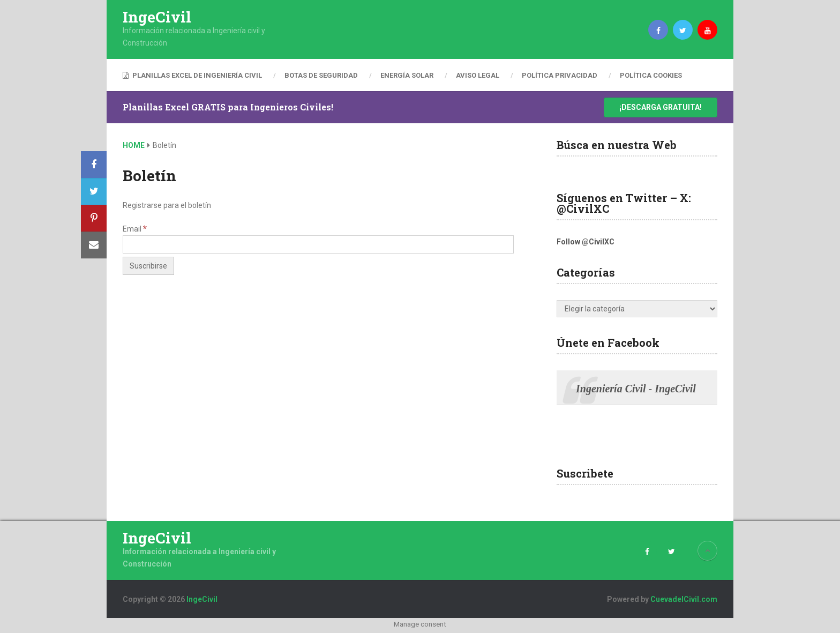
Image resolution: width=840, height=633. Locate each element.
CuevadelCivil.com (684, 599)
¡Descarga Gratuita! (661, 107)
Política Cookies (651, 75)
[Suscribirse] (148, 266)
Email (135, 229)
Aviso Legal (478, 75)
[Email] (318, 244)
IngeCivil (157, 17)
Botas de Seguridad (321, 75)
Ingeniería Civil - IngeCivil (636, 389)
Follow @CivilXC (586, 242)
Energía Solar (407, 75)
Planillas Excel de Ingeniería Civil (192, 75)
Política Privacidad (560, 75)
